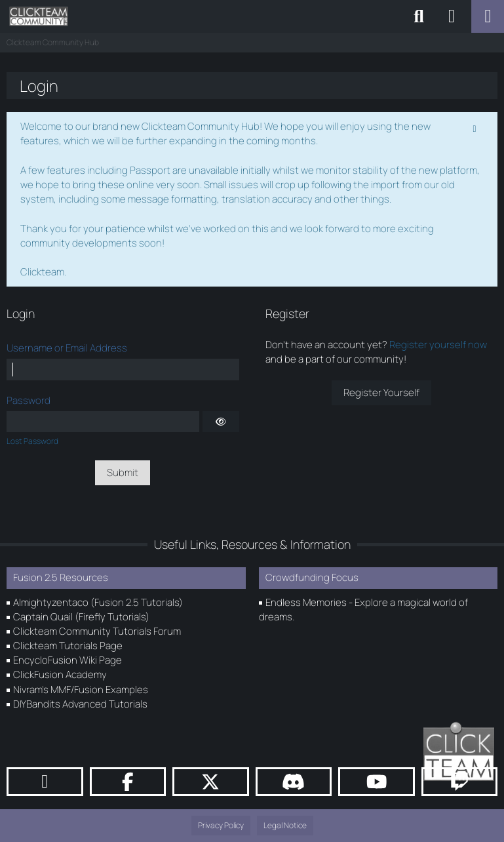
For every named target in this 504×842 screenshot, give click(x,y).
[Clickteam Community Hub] (39, 16)
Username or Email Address (67, 348)
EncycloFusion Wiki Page (68, 660)
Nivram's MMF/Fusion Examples (81, 690)
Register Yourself (381, 392)
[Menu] (488, 16)
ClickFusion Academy (60, 674)
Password (29, 400)
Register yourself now (438, 345)
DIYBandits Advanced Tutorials (80, 704)
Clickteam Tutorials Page (68, 646)
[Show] (221, 422)
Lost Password (32, 441)
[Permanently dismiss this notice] (476, 127)
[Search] (419, 16)
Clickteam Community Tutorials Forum (97, 631)
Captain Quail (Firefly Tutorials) (81, 617)
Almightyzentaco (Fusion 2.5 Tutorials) (98, 602)
